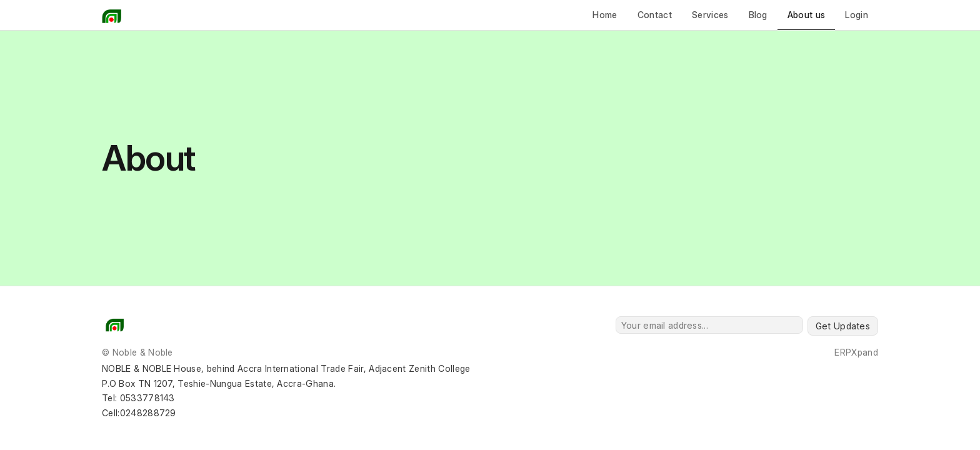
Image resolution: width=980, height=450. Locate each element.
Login (857, 15)
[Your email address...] (709, 325)
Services (710, 15)
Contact (655, 15)
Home (605, 15)
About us (807, 15)
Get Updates (843, 326)
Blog (758, 15)
